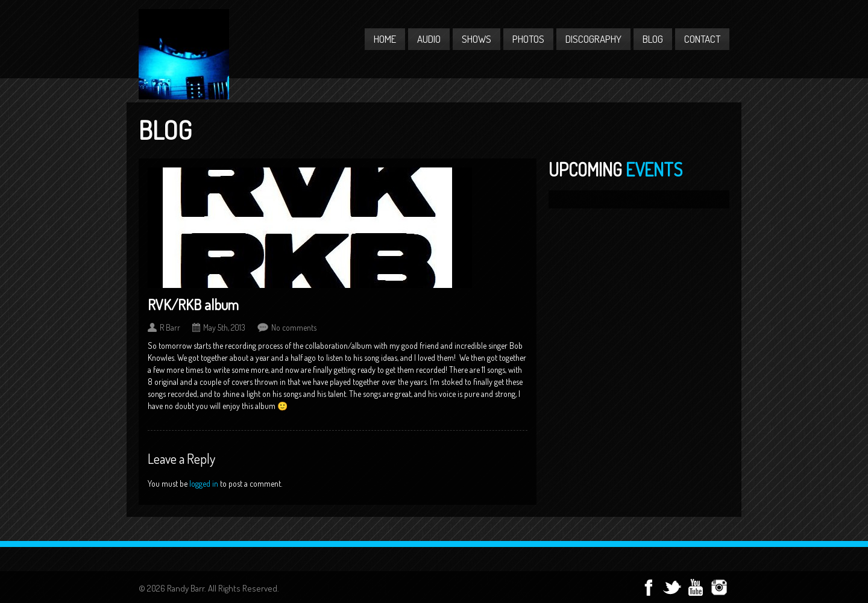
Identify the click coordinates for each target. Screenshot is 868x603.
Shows (476, 39)
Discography (593, 39)
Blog (653, 39)
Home (385, 39)
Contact (702, 39)
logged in (204, 483)
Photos (528, 39)
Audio (429, 39)
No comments (294, 327)
